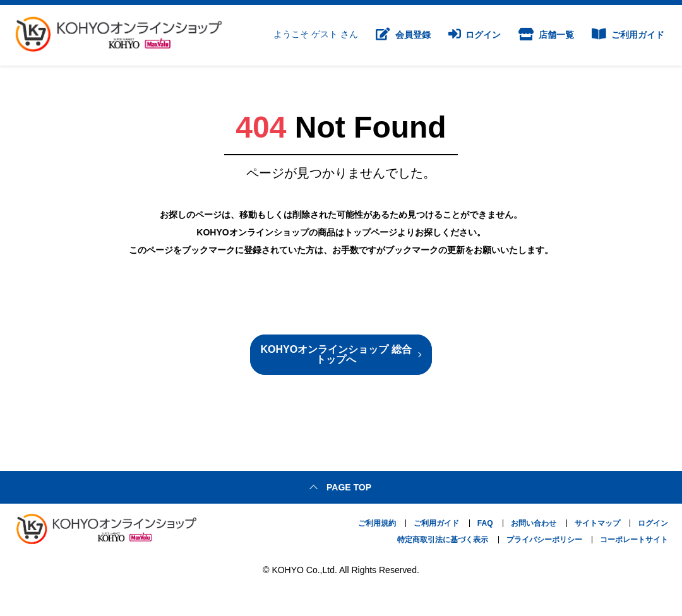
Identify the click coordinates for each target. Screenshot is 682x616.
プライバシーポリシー (544, 540)
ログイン (475, 35)
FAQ (485, 523)
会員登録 (403, 35)
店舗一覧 (546, 35)
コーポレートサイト (634, 540)
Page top (349, 487)
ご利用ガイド (628, 35)
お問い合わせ (534, 523)
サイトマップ (597, 523)
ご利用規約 (377, 523)
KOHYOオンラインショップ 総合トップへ (336, 354)
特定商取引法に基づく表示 (443, 540)
